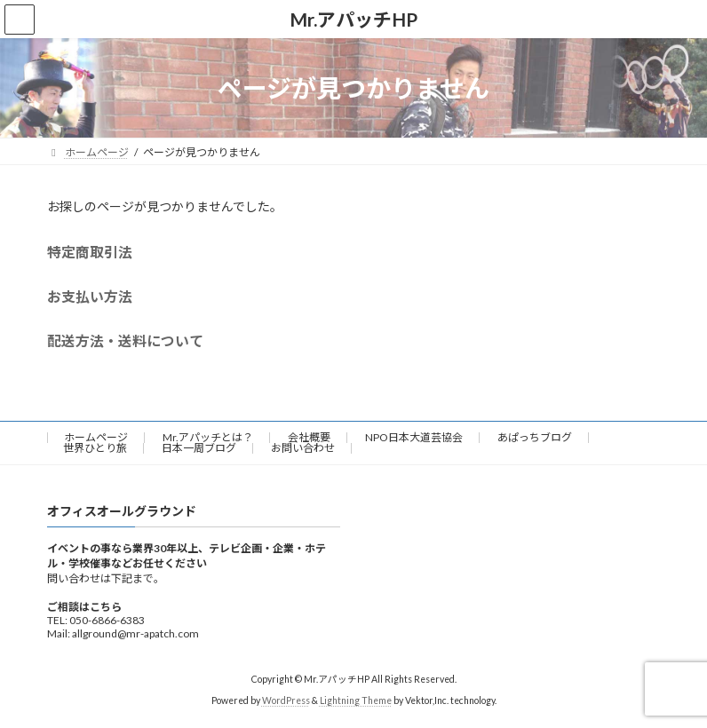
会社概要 (309, 437)
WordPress (286, 701)
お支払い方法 (90, 296)
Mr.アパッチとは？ (208, 437)
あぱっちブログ (535, 437)
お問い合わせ (303, 448)
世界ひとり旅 (95, 448)
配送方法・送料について (125, 340)
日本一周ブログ (199, 448)
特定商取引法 (90, 252)
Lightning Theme (356, 701)
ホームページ (96, 437)
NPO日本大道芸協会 (414, 437)
